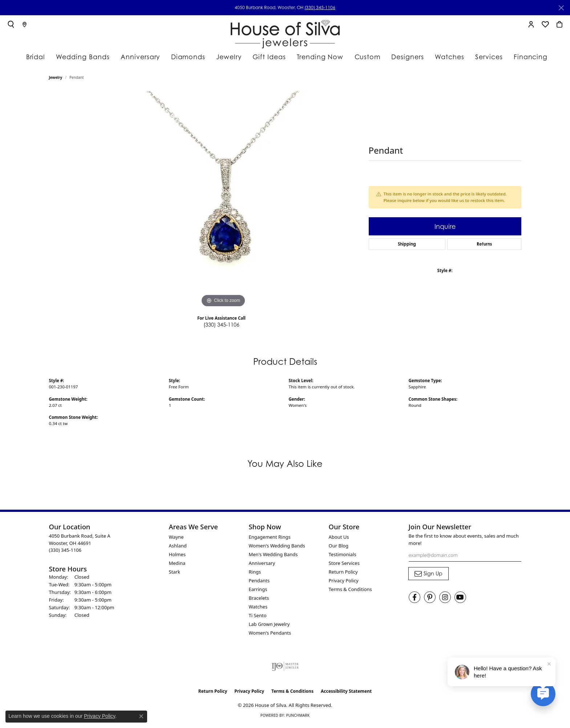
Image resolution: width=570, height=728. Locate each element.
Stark (175, 575)
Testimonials (343, 557)
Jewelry (227, 56)
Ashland (178, 549)
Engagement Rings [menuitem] (270, 540)
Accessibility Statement (346, 694)
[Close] (561, 8)
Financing (521, 56)
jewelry (56, 80)
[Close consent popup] (141, 716)
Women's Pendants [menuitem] (270, 636)
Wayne (176, 540)
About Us (339, 540)
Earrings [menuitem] (258, 592)
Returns (484, 247)
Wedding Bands (88, 56)
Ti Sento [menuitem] (258, 618)
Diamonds (187, 56)
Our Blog (339, 549)
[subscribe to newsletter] (428, 577)
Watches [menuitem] (258, 610)
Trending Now (315, 56)
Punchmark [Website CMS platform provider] (298, 718)
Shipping (407, 247)
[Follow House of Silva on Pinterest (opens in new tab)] (430, 600)
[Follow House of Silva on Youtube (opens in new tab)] (460, 600)
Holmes (177, 557)
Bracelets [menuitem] (259, 601)
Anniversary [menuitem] (262, 566)
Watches (441, 56)
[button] (11, 24)
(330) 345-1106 (320, 7)
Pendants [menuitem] (259, 583)
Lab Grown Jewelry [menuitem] (269, 627)
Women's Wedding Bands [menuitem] (277, 549)
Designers (400, 56)
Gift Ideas (267, 56)
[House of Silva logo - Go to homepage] (285, 33)
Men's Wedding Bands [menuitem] (273, 557)
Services (480, 56)
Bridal (44, 56)
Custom (360, 56)
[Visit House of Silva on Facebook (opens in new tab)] (415, 600)
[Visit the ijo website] (285, 669)
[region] (223, 203)
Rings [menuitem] (255, 575)
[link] (25, 24)
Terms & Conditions (350, 592)
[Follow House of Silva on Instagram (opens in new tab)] (445, 600)
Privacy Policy (344, 583)
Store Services (344, 566)
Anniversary (141, 56)
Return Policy (343, 575)
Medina (177, 566)
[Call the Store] (65, 553)
